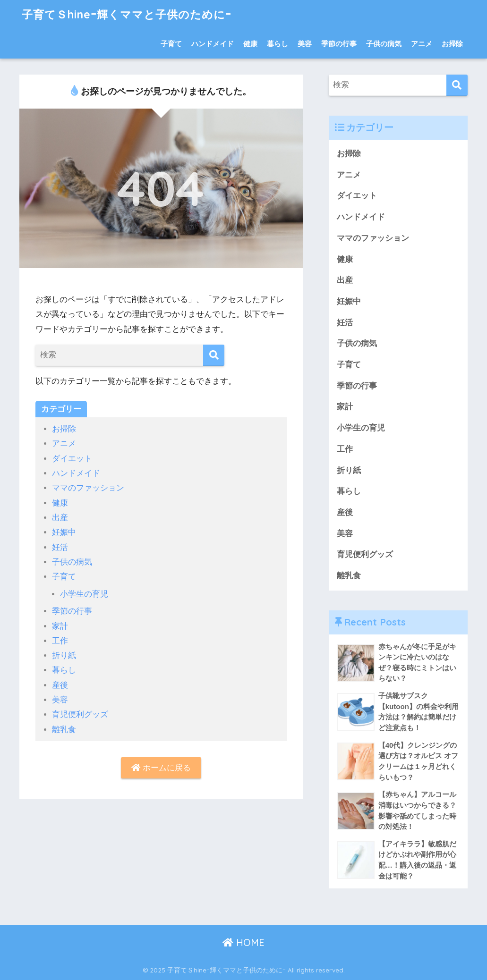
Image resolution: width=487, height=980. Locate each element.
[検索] (214, 355)
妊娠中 (64, 532)
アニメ (422, 44)
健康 (250, 44)
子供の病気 (384, 44)
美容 (305, 44)
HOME (243, 942)
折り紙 (64, 655)
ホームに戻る (161, 768)
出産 (60, 518)
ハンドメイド (213, 44)
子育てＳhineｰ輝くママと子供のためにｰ (127, 14)
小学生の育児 (84, 594)
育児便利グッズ (80, 714)
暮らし (278, 44)
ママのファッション (88, 488)
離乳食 (64, 730)
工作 (60, 641)
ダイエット (72, 459)
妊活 (60, 547)
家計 (60, 626)
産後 (60, 685)
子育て (171, 44)
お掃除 (452, 44)
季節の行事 (339, 44)
